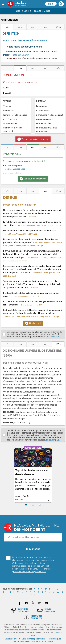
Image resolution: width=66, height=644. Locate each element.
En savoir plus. (53, 337)
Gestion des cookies (21, 641)
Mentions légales (54, 639)
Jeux (26, 11)
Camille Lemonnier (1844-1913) (27, 296)
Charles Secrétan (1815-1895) (32, 305)
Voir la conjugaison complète (35, 139)
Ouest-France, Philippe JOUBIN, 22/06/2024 (22, 234)
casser (17, 169)
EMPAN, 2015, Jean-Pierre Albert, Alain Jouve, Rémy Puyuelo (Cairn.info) (32, 317)
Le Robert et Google (45, 641)
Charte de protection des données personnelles (25, 639)
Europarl (32, 217)
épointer (9, 169)
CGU (33, 641)
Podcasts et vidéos (41, 11)
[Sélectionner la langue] (51, 4)
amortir (25, 55)
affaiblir (17, 55)
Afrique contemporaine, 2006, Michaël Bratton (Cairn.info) (40, 225)
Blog (18, 11)
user (23, 169)
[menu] (3, 4)
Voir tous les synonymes (35, 179)
